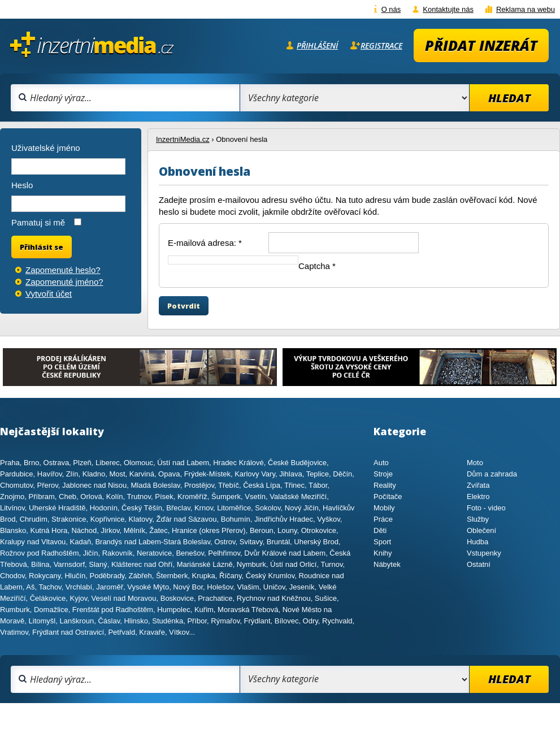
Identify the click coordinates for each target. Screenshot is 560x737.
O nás (391, 9)
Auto (381, 463)
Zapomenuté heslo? (63, 270)
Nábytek (387, 564)
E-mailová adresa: (205, 243)
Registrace (381, 45)
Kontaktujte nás (448, 9)
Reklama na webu (526, 9)
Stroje (383, 474)
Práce (383, 519)
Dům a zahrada (492, 474)
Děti (380, 530)
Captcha (317, 266)
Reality (385, 485)
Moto (475, 463)
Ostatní (479, 564)
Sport (382, 542)
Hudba (477, 542)
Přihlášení (317, 45)
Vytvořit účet (49, 294)
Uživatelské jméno (46, 148)
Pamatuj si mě (38, 222)
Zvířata (478, 485)
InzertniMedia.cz (183, 139)
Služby (478, 519)
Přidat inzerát (481, 45)
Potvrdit (184, 306)
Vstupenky (484, 553)
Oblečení (481, 530)
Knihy (383, 553)
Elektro (478, 497)
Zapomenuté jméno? (64, 282)
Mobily (384, 508)
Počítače (388, 497)
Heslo (22, 185)
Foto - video (486, 508)
